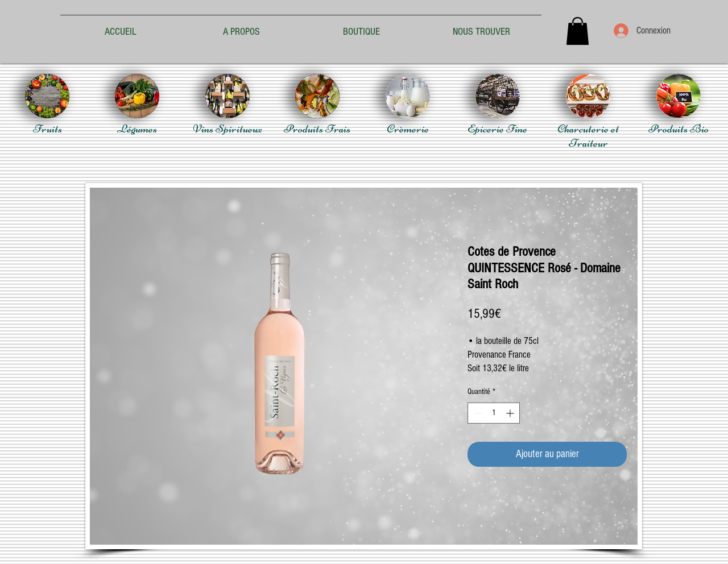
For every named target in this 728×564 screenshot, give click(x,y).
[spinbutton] (494, 413)
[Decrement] (476, 413)
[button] (578, 31)
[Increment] (511, 413)
